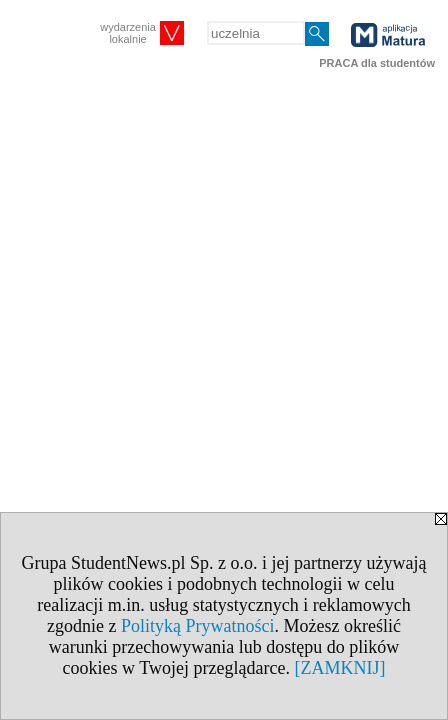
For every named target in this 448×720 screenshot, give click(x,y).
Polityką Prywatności (198, 626)
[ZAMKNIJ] (339, 668)
